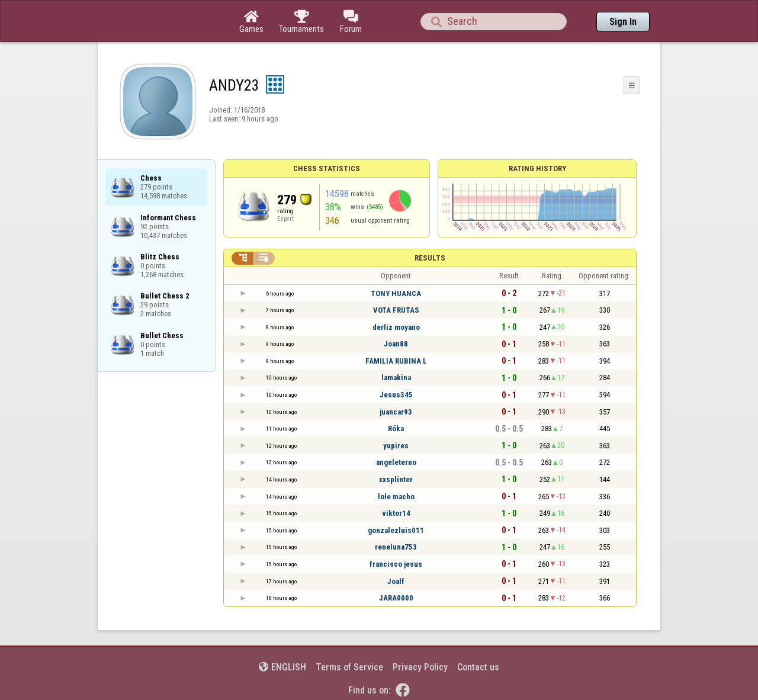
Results (430, 258)
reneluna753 (396, 547)
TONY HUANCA (396, 293)
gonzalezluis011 (396, 530)
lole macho (396, 497)
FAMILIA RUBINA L (396, 361)
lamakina (396, 378)
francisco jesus (396, 564)
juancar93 (396, 412)
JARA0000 (396, 598)
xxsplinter (396, 479)
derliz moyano (396, 327)
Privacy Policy (420, 667)
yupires (396, 446)
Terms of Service (349, 667)
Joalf (396, 581)
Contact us (478, 667)
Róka (396, 428)
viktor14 (396, 513)
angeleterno (396, 462)
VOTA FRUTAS (396, 310)
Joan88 (396, 344)
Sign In (623, 22)
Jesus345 (396, 395)
